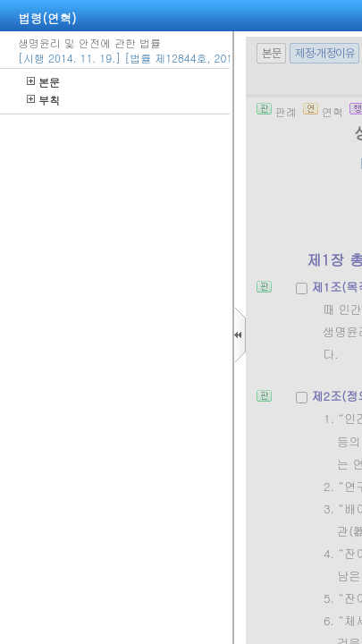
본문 (43, 82)
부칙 (43, 100)
